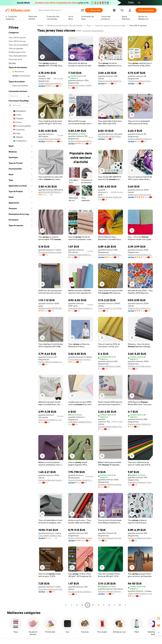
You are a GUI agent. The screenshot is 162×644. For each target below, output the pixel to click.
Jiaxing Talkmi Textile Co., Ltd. (140, 594)
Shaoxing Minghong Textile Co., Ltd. (110, 366)
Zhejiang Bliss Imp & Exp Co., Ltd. (51, 362)
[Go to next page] (125, 605)
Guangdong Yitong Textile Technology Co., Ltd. (51, 139)
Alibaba (40, 26)
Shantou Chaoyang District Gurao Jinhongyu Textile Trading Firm (110, 591)
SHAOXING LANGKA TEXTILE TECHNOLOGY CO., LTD (81, 422)
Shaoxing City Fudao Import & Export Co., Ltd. (140, 366)
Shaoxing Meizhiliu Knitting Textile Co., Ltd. (140, 139)
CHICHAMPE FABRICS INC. (50, 536)
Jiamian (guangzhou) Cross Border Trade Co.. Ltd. (140, 81)
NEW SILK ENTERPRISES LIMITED (51, 192)
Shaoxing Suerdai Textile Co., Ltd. (110, 81)
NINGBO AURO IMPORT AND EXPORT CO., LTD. (51, 308)
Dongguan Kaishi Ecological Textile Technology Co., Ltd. (110, 484)
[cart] (122, 11)
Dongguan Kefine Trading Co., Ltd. (81, 592)
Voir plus (12, 63)
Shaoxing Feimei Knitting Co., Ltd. (140, 255)
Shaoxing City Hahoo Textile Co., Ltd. (81, 85)
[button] (82, 10)
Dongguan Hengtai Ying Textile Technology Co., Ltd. (110, 538)
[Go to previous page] (66, 605)
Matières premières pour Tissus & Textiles (65, 26)
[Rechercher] (94, 10)
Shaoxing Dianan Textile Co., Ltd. (81, 480)
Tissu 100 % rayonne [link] (138, 26)
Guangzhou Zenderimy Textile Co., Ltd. (140, 482)
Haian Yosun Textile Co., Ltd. (50, 420)
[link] (158, 618)
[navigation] (21, 316)
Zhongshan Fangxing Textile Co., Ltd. (51, 252)
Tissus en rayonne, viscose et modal (110, 26)
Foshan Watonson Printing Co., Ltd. (81, 359)
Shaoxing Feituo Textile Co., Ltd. (110, 255)
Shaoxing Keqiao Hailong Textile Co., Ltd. (110, 427)
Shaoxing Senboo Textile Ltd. (110, 197)
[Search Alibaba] (59, 10)
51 (120, 605)
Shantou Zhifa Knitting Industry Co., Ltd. (81, 538)
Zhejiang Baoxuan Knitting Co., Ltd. (51, 83)
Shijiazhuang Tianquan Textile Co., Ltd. (140, 195)
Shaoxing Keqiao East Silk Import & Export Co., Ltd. (81, 141)
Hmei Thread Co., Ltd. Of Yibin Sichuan (110, 308)
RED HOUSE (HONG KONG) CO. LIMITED (110, 136)
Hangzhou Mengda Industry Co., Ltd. (51, 480)
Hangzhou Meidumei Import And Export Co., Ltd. (140, 538)
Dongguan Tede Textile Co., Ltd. (81, 255)
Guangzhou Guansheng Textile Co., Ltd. (51, 589)
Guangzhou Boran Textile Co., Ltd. (81, 308)
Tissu (89, 26)
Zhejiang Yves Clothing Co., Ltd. (140, 308)
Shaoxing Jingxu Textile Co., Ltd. (140, 424)
